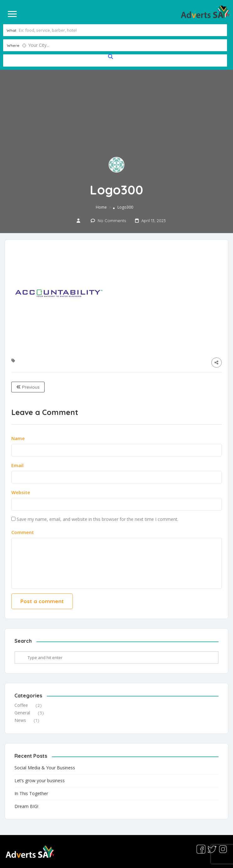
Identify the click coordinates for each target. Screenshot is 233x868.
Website (21, 492)
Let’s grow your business (40, 780)
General (22, 712)
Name (18, 438)
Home (101, 207)
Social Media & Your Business (45, 767)
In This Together (31, 793)
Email (17, 465)
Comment (23, 532)
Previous (28, 387)
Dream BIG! (26, 806)
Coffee (21, 705)
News (20, 720)
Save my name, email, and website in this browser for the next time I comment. (98, 519)
